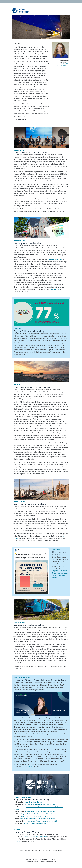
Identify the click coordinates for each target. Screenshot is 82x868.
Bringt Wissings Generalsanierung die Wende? (39, 804)
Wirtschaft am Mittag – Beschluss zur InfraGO (41, 821)
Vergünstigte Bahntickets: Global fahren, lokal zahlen (37, 819)
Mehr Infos (55, 289)
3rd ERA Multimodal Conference (36, 837)
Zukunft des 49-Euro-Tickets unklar (34, 824)
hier (65, 209)
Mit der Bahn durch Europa (33, 802)
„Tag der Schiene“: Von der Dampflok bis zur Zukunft (39, 814)
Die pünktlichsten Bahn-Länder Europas (34, 816)
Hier (19, 841)
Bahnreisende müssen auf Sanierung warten (40, 812)
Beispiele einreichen (55, 259)
